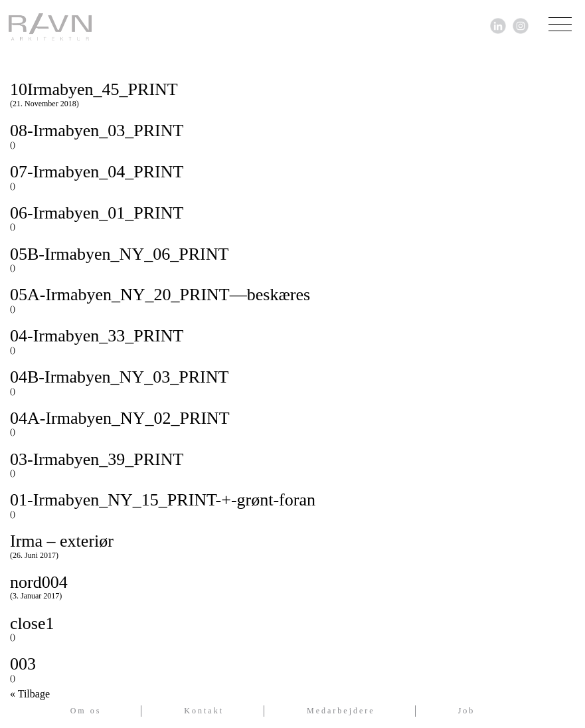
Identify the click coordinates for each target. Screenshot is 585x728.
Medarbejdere (341, 711)
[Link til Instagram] (521, 25)
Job (467, 711)
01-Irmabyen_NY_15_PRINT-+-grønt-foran (292, 504)
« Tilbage (30, 694)
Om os (86, 711)
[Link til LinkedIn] (498, 25)
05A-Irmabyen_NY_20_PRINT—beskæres (292, 299)
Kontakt (204, 711)
